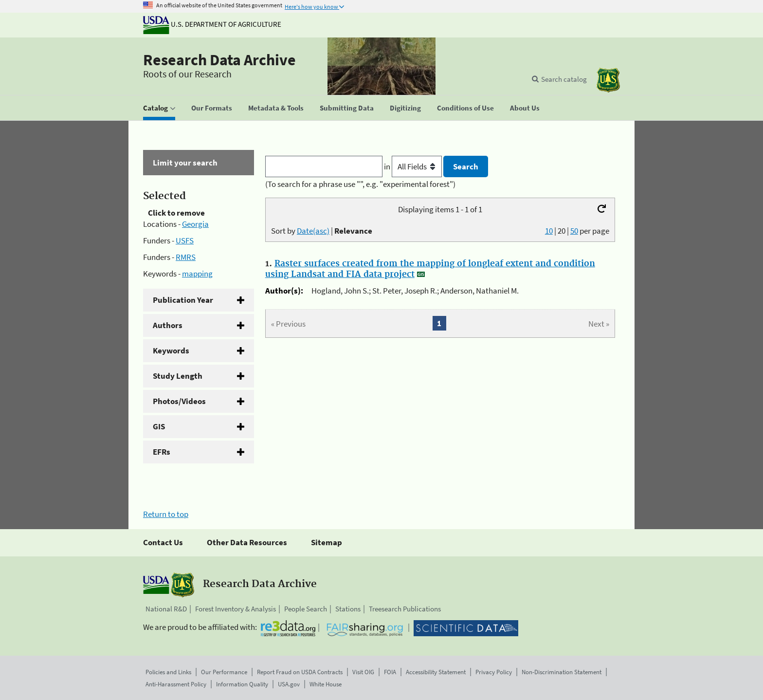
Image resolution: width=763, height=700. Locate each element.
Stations (348, 609)
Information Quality (242, 684)
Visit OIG (363, 672)
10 (549, 231)
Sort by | (322, 231)
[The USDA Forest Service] (608, 80)
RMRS (186, 257)
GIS (159, 426)
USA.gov (289, 684)
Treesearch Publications (405, 609)
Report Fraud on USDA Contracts (300, 672)
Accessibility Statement (436, 672)
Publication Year (183, 300)
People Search (306, 609)
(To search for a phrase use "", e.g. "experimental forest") (360, 184)
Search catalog (564, 79)
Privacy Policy (494, 672)
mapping (197, 274)
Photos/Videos (179, 401)
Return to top (166, 514)
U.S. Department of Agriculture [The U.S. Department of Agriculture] (212, 24)
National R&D (166, 609)
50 (574, 231)
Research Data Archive (219, 60)
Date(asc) (313, 231)
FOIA (390, 672)
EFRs (162, 452)
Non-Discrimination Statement (562, 672)
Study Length (178, 376)
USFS (185, 240)
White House (326, 684)
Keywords (171, 350)
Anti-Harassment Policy (176, 684)
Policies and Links (168, 672)
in (414, 166)
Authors (168, 325)
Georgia (195, 224)
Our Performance (224, 672)
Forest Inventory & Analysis (236, 609)
